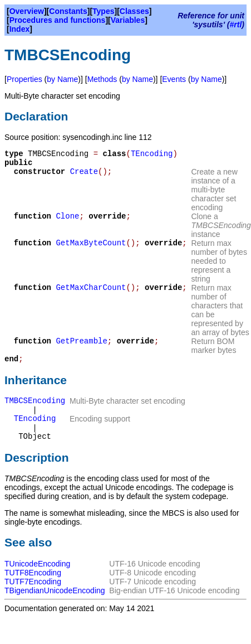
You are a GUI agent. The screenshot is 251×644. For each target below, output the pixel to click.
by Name (62, 79)
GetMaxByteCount (91, 243)
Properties (24, 79)
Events (174, 79)
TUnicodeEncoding (37, 564)
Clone (67, 216)
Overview (27, 11)
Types (103, 11)
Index (20, 29)
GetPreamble (81, 341)
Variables (128, 20)
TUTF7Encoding (33, 582)
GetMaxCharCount (91, 288)
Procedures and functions (58, 20)
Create (84, 172)
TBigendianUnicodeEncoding (55, 590)
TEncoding (152, 154)
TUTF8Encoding (33, 573)
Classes (134, 11)
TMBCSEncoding (35, 401)
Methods (102, 79)
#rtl (236, 25)
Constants (68, 11)
